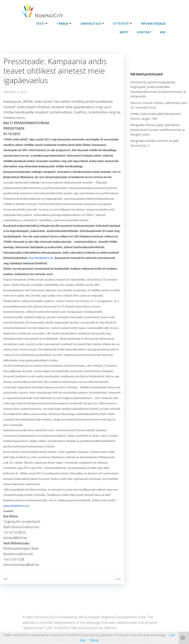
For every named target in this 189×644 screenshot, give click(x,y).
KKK (163, 32)
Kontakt (145, 32)
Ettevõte (123, 23)
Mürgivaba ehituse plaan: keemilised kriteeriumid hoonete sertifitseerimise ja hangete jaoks (157, 130)
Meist (125, 32)
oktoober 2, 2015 (15, 91)
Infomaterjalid (154, 23)
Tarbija (65, 23)
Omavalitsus (93, 23)
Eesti (43, 23)
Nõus (94, 640)
